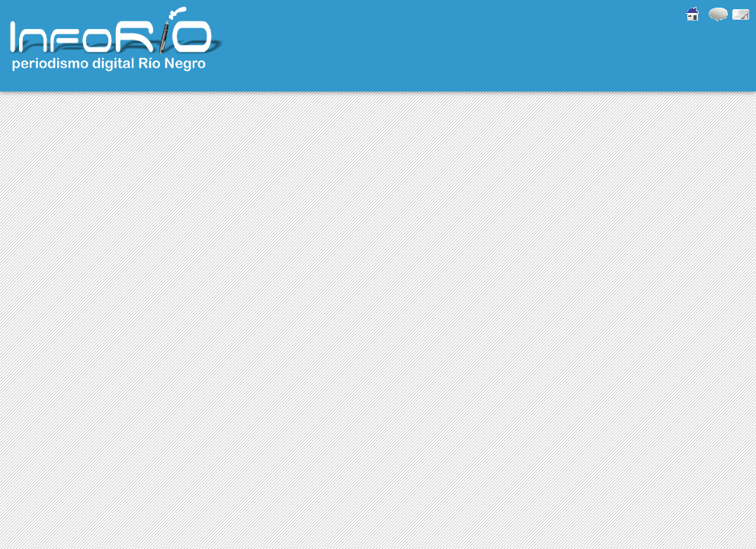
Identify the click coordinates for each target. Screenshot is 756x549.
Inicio (690, 14)
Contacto (741, 14)
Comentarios (716, 14)
